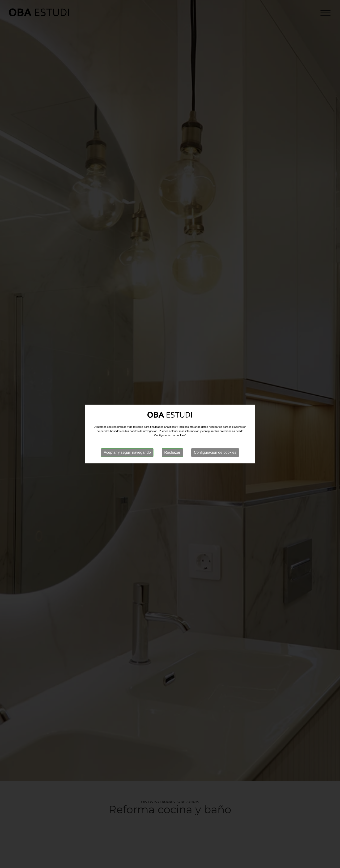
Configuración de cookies (215, 452)
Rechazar (172, 452)
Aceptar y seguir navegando (127, 452)
